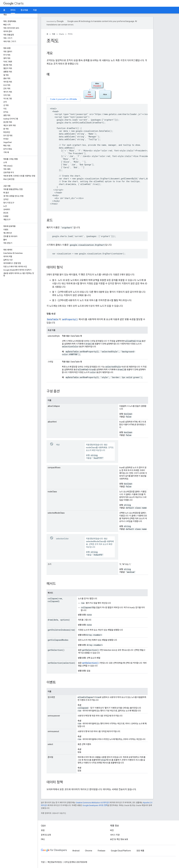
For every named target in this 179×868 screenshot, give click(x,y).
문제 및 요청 (46, 835)
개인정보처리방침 (55, 862)
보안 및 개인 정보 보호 (119, 839)
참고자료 (24, 10)
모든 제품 (140, 851)
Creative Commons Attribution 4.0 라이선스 (93, 803)
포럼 (43, 830)
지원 (35, 10)
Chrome (89, 851)
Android (76, 851)
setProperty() (70, 319)
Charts (13, 3)
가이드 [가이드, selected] (13, 10)
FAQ (43, 839)
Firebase (102, 851)
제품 (54, 34)
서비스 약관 (115, 835)
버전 (112, 830)
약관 (43, 862)
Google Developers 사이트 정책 (95, 805)
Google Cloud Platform (121, 851)
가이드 (70, 34)
